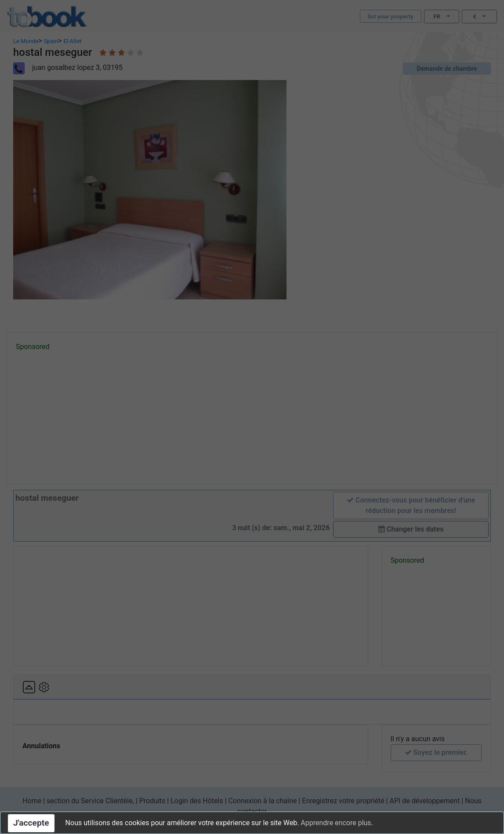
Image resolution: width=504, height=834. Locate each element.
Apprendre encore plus (336, 823)
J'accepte (31, 823)
